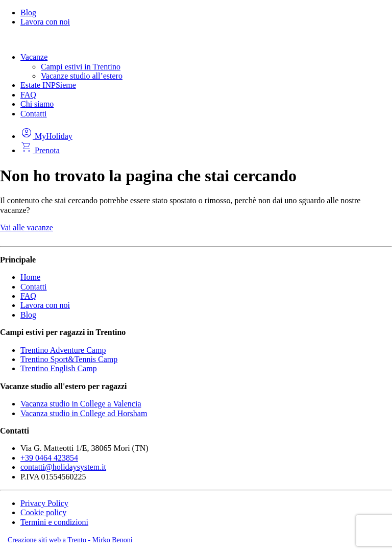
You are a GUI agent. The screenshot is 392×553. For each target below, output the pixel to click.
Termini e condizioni (54, 522)
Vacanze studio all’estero (82, 76)
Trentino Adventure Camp (63, 350)
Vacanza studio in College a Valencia (81, 404)
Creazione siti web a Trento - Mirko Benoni (70, 540)
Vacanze (34, 57)
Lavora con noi (45, 22)
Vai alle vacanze (27, 227)
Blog (28, 13)
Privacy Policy (44, 503)
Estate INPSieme (48, 85)
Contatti (34, 114)
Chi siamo (37, 104)
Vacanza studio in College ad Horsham (84, 413)
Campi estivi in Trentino (81, 67)
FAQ (28, 95)
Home (30, 277)
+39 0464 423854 (49, 458)
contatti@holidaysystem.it (63, 467)
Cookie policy (43, 512)
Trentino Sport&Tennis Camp (69, 359)
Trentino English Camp (59, 368)
